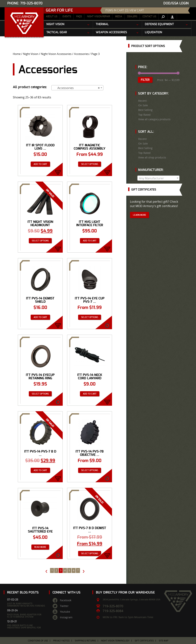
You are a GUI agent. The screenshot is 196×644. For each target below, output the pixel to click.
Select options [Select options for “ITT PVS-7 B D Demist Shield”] (90, 553)
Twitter (64, 606)
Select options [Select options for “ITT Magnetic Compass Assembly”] (90, 164)
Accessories (81, 54)
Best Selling (145, 110)
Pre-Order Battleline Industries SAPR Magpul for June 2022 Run (24, 628)
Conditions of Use (38, 641)
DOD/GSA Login (176, 3)
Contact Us (149, 17)
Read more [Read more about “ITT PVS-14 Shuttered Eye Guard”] (40, 547)
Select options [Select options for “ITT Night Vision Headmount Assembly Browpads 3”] (40, 241)
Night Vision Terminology (115, 641)
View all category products (154, 119)
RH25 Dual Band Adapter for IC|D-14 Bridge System (24, 616)
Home (17, 54)
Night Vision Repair (99, 17)
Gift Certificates (144, 641)
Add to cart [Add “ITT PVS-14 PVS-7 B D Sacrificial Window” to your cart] (40, 470)
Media (119, 17)
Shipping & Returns (85, 641)
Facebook (66, 600)
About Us (52, 17)
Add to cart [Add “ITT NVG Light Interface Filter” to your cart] (90, 241)
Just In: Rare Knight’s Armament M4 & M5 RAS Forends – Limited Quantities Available (26, 606)
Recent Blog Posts (23, 593)
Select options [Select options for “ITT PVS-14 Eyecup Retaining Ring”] (40, 394)
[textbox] (158, 178)
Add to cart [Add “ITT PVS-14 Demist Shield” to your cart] (40, 317)
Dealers (132, 17)
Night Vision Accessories (56, 54)
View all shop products (152, 158)
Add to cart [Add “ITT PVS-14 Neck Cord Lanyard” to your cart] (90, 394)
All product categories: (30, 87)
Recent (142, 101)
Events (67, 17)
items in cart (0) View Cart (125, 10)
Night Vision (31, 54)
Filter (145, 80)
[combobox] (77, 88)
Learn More (140, 215)
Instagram (66, 617)
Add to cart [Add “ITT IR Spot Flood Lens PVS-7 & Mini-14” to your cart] (40, 164)
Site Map (164, 641)
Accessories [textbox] (76, 88)
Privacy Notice (61, 641)
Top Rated (144, 115)
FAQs (79, 17)
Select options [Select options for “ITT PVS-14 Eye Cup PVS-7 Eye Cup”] (90, 317)
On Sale (143, 105)
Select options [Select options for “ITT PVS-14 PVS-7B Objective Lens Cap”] (90, 470)
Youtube (65, 612)
